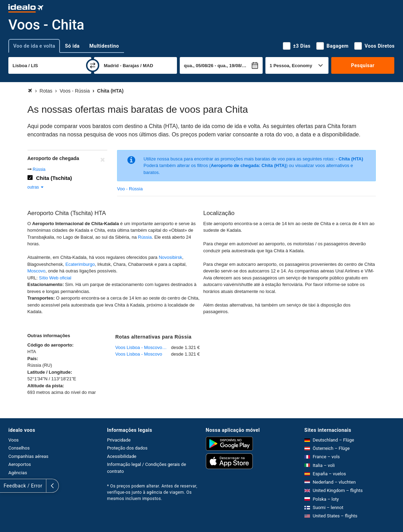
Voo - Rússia (130, 189)
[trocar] (93, 65)
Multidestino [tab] (104, 46)
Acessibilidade (122, 456)
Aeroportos (20, 464)
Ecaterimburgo (80, 264)
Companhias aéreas (28, 456)
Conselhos (19, 448)
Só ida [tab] (72, 46)
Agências (18, 473)
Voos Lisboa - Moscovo (139, 354)
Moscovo (37, 271)
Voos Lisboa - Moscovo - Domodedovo (143, 347)
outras (36, 187)
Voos (14, 440)
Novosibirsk (170, 257)
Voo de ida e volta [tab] (34, 46)
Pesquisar (363, 65)
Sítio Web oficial (55, 278)
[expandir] (6, 486)
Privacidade (119, 440)
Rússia (39, 169)
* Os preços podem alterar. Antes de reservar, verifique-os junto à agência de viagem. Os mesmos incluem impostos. (152, 492)
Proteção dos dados (127, 448)
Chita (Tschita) (54, 178)
